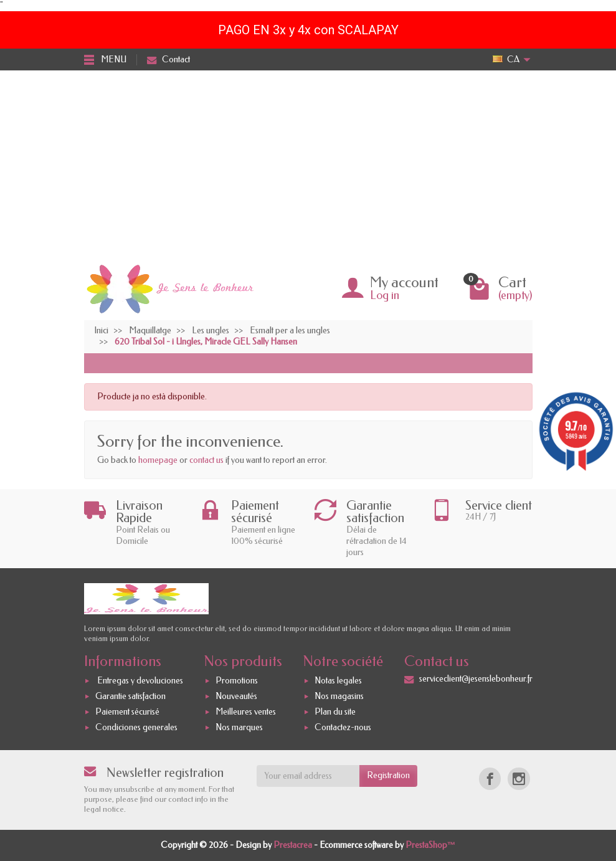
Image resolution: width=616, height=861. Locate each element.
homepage (158, 460)
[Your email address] (308, 776)
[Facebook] (490, 778)
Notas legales (338, 681)
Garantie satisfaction (130, 696)
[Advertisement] (308, 164)
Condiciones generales (136, 727)
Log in (385, 295)
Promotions (237, 681)
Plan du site (335, 712)
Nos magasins (339, 696)
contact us (206, 460)
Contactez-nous (343, 727)
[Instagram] (519, 778)
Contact (168, 59)
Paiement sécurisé (127, 712)
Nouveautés (236, 696)
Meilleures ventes (246, 712)
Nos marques (239, 727)
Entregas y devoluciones (139, 681)
